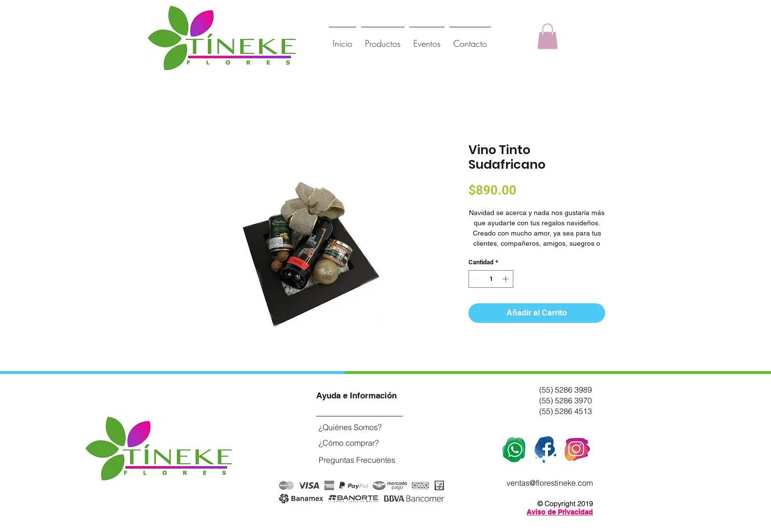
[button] (548, 36)
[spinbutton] (491, 279)
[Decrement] (476, 279)
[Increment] (507, 279)
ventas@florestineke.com (550, 483)
